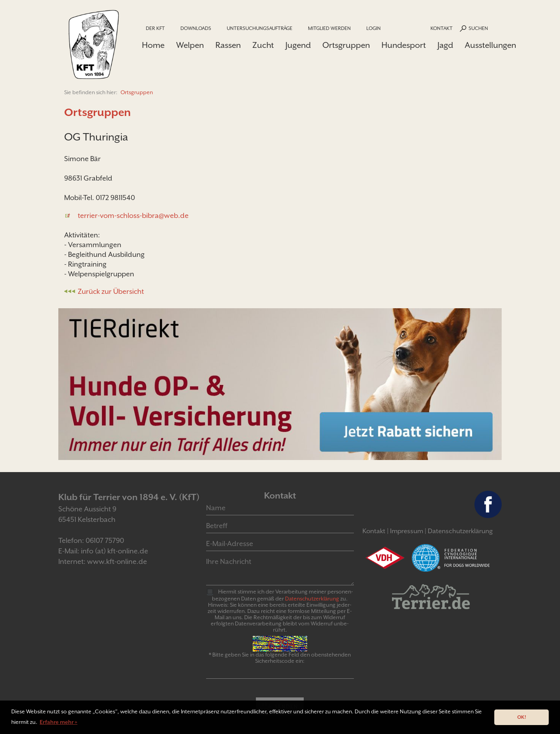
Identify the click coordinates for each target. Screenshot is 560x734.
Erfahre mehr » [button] (59, 722)
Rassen (228, 45)
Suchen (478, 28)
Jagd (445, 45)
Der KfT (155, 28)
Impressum (407, 531)
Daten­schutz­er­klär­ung (312, 599)
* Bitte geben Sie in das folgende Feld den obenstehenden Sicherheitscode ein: (280, 658)
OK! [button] (522, 717)
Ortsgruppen (346, 45)
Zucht (263, 45)
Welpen (190, 45)
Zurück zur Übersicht (111, 291)
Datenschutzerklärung (460, 531)
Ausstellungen (490, 45)
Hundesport (404, 45)
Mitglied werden (329, 28)
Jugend (298, 45)
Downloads (196, 28)
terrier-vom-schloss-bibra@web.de (133, 215)
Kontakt (442, 28)
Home (153, 45)
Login (374, 28)
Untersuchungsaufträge (260, 28)
